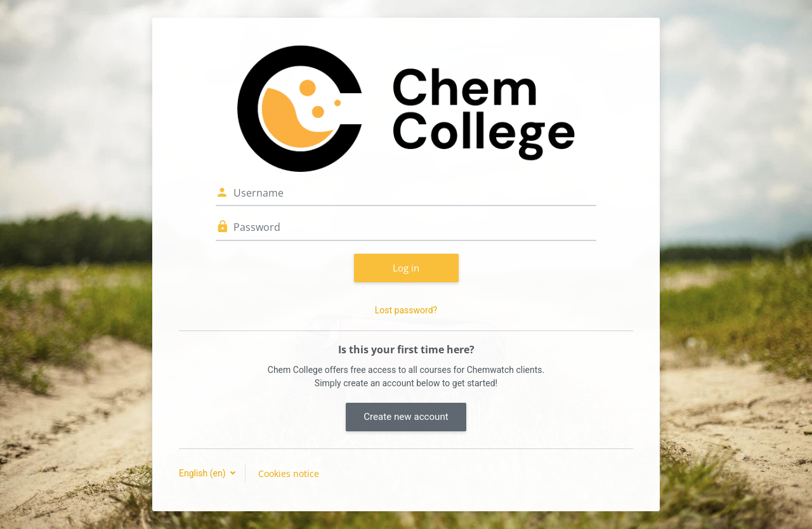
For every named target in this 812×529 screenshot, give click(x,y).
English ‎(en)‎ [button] (203, 473)
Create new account (406, 417)
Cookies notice (289, 473)
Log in (406, 268)
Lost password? (406, 310)
